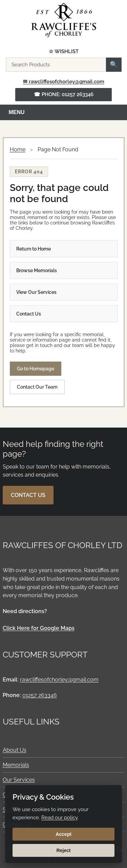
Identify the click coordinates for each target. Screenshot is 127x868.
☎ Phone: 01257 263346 (64, 94)
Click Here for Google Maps (39, 628)
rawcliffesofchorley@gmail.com (59, 680)
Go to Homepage (36, 369)
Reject (63, 850)
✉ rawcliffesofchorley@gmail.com (64, 82)
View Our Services (36, 292)
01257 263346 (40, 695)
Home (18, 149)
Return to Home (34, 249)
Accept (63, 834)
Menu (17, 112)
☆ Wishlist (64, 52)
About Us (15, 750)
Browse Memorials (37, 270)
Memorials (16, 765)
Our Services (19, 780)
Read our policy (59, 818)
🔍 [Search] (114, 64)
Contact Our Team (37, 387)
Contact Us (29, 314)
